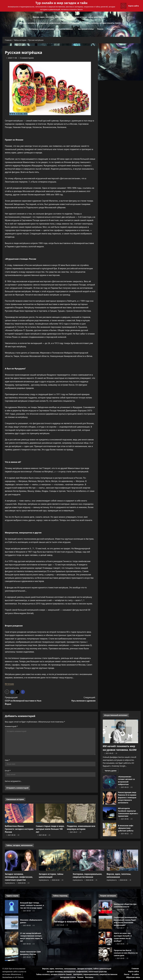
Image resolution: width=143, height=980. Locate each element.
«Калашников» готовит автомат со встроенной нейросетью (109, 782)
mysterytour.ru (10, 883)
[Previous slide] (86, 895)
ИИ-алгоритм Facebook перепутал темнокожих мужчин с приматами (109, 814)
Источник (9, 684)
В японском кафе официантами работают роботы (109, 829)
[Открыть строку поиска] (140, 23)
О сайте (135, 974)
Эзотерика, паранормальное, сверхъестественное (51, 29)
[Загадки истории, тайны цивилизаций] (54, 860)
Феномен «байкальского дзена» (12, 923)
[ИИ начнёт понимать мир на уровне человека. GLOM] (120, 731)
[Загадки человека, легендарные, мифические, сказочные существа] (21, 860)
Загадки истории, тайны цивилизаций (89, 17)
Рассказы (111, 29)
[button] (7, 692)
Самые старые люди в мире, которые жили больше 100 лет (50, 829)
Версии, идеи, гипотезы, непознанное (50, 17)
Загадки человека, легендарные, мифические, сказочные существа (50, 23)
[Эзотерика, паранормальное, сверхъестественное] (89, 860)
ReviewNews (7, 977)
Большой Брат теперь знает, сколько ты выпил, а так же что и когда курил (12, 907)
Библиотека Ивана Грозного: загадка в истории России (19, 829)
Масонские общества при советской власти (105, 907)
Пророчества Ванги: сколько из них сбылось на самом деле (105, 954)
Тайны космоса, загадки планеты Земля (103, 23)
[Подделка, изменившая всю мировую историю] (81, 813)
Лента (127, 974)
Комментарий (11, 726)
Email (8, 771)
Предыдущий (25, 701)
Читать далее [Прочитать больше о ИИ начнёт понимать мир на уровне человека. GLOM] (112, 771)
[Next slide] (90, 895)
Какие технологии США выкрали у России (12, 954)
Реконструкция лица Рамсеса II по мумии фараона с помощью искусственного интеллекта (109, 798)
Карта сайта (133, 971)
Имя (7, 760)
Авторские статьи (86, 29)
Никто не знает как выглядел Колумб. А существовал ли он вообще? (105, 938)
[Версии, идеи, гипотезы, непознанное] (122, 860)
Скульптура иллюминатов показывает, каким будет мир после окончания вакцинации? (105, 923)
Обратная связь (133, 977)
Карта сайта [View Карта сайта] (130, 6)
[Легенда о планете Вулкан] (71, 914)
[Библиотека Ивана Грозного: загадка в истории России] (19, 813)
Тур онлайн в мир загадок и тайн (62, 3)
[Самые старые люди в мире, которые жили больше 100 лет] (50, 813)
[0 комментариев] (26, 58)
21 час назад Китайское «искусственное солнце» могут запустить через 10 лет (12, 938)
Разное (100, 29)
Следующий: (75, 699)
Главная (135, 968)
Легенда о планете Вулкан (70, 922)
